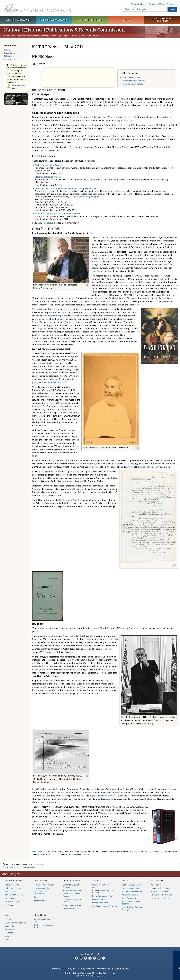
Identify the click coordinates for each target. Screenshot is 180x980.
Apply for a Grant (129, 898)
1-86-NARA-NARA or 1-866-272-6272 (90, 976)
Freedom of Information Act (98, 969)
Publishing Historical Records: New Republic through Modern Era (66, 188)
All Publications (40, 900)
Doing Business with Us (102, 896)
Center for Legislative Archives (72, 886)
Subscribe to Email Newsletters (42, 893)
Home (7, 36)
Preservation (10, 898)
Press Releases (11, 53)
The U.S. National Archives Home (37, 8)
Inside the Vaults (149, 467)
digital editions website (102, 796)
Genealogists (10, 892)
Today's (44, 885)
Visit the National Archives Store (45, 921)
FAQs (7, 936)
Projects (8, 50)
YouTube (94, 958)
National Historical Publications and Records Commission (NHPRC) (38, 36)
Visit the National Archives (133, 892)
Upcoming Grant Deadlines (134, 81)
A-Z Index (8, 919)
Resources (10, 915)
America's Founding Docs (15, 923)
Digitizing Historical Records (49, 165)
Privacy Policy (79, 969)
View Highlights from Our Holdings (132, 908)
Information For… (14, 881)
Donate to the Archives (161, 888)
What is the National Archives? (101, 886)
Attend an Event (158, 885)
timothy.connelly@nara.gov (85, 196)
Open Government (100, 903)
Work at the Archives (160, 892)
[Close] (177, 954)
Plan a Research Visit (130, 888)
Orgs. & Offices (71, 881)
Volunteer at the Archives (162, 895)
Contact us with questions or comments (19, 867)
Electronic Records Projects (48, 177)
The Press (9, 905)
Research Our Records (18, 20)
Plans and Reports (100, 899)
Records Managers (12, 902)
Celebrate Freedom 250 (161, 898)
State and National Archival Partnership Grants (58, 213)
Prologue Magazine (42, 888)
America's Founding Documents (162, 20)
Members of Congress (14, 895)
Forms (7, 939)
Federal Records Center (73, 890)
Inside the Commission (132, 77)
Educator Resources (90, 20)
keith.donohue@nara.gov (78, 854)
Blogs (36, 897)
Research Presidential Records (131, 903)
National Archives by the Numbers (102, 892)
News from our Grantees (133, 84)
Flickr (103, 958)
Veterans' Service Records (54, 20)
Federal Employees (13, 888)
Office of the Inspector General (73, 900)
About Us (97, 881)
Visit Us (126, 20)
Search (172, 9)
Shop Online (41, 915)
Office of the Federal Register (72, 895)
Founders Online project (56, 316)
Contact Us (172, 4)
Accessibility (67, 969)
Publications (9, 56)
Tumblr (90, 958)
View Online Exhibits (130, 895)
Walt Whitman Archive (55, 382)
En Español (9, 933)
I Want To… (128, 881)
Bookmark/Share (157, 4)
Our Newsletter (11, 59)
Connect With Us (90, 954)
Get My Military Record (131, 885)
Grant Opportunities (48, 223)
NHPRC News (73, 36)
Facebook (76, 958)
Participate (157, 881)
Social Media (10, 929)
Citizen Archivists (139, 4)
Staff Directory (69, 908)
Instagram (85, 958)
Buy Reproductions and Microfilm (44, 926)
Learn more (155, 975)
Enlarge (87, 285)
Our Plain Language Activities (104, 906)
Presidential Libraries (72, 905)
